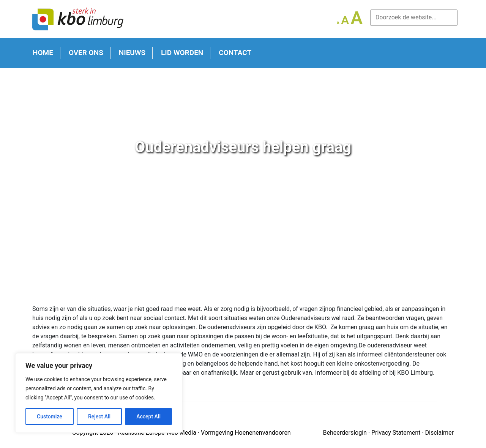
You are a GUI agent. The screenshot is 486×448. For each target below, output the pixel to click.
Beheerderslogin (345, 433)
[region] (99, 393)
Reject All (99, 416)
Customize (50, 416)
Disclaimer (439, 433)
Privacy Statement (396, 433)
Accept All (148, 416)
